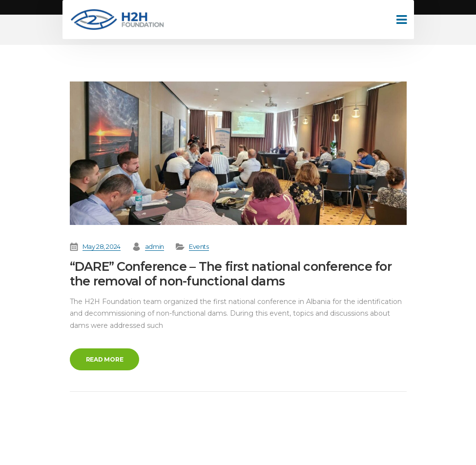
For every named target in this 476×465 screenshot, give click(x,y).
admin (155, 246)
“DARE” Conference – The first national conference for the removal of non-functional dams (231, 274)
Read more (105, 359)
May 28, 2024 (102, 246)
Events (199, 246)
